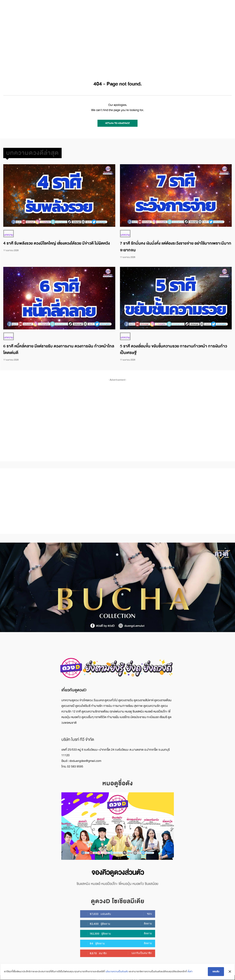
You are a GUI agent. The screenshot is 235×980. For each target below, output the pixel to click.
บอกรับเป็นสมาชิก (142, 949)
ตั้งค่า (190, 972)
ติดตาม (148, 920)
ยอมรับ (216, 972)
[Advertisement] (117, 35)
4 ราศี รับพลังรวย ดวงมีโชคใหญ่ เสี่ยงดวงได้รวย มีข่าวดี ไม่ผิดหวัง (57, 241)
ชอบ (149, 910)
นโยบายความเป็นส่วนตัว (116, 972)
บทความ (8, 233)
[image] (118, 823)
